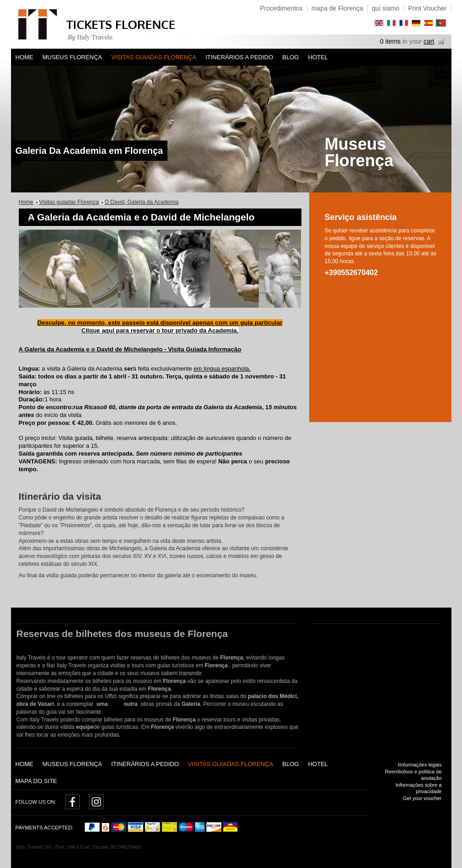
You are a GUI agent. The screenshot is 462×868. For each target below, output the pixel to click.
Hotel (318, 57)
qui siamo (386, 8)
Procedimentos (281, 8)
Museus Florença (72, 57)
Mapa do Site (36, 781)
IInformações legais (420, 765)
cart (429, 41)
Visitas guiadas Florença (154, 57)
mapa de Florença (337, 8)
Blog (290, 57)
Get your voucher (422, 798)
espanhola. (235, 369)
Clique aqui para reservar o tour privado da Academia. (160, 330)
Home (25, 57)
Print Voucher (427, 8)
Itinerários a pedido (239, 57)
